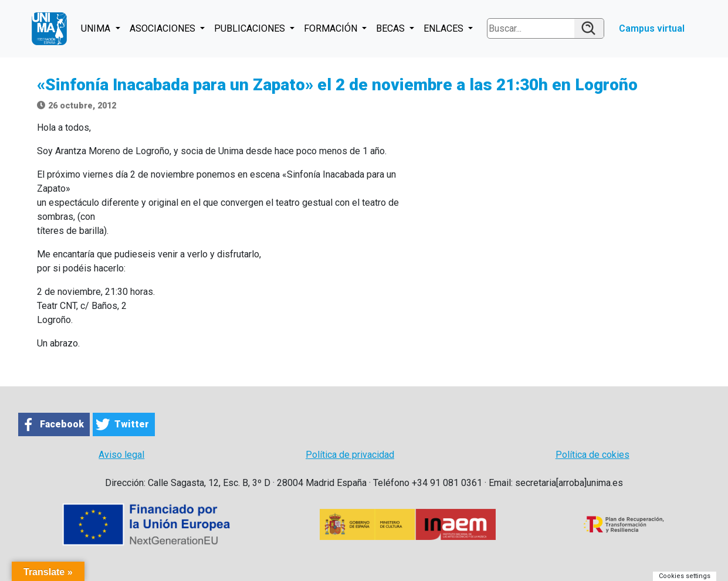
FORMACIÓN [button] (332, 28)
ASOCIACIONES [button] (164, 28)
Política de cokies (592, 455)
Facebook (62, 424)
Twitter (132, 424)
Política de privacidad (350, 455)
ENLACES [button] (445, 28)
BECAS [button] (392, 28)
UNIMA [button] (97, 28)
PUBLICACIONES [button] (251, 28)
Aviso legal (121, 455)
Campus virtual (652, 28)
